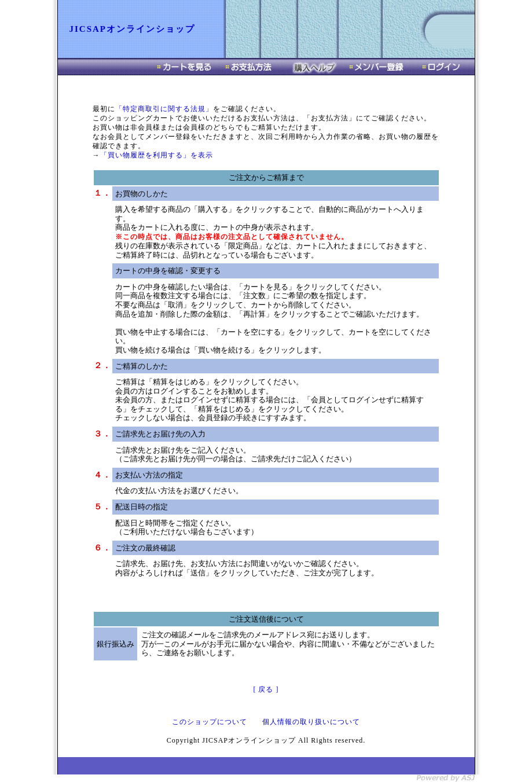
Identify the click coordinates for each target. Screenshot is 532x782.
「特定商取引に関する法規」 (164, 109)
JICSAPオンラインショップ (133, 29)
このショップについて (210, 722)
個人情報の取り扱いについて (311, 722)
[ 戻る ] (266, 689)
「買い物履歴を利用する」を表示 (157, 155)
